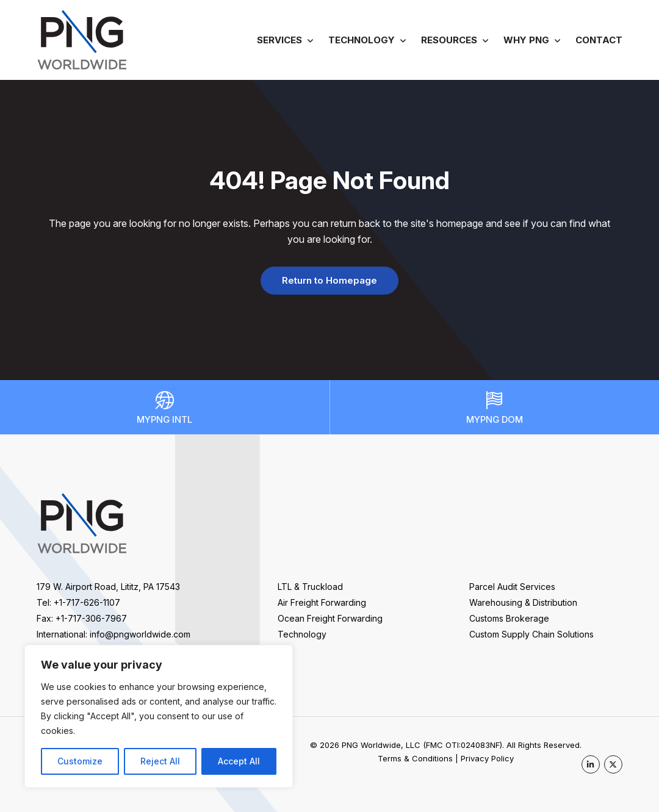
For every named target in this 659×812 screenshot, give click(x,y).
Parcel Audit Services (512, 587)
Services (279, 40)
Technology (362, 40)
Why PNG (526, 40)
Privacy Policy (487, 758)
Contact (599, 40)
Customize (80, 761)
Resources (449, 40)
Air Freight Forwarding (322, 602)
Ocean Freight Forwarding (330, 618)
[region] (159, 716)
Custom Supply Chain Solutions (531, 634)
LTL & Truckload (310, 587)
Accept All (239, 761)
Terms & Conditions (415, 758)
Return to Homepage (329, 280)
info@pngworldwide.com (140, 634)
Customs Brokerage (509, 618)
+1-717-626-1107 (87, 602)
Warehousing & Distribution (523, 602)
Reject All (160, 761)
